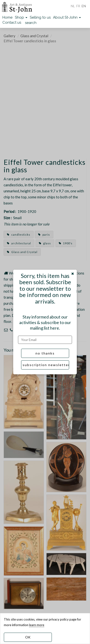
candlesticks (19, 235)
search (31, 23)
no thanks (45, 353)
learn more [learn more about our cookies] (37, 625)
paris (44, 235)
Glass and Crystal (34, 36)
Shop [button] (21, 17)
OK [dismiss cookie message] (28, 637)
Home (7, 17)
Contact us (12, 22)
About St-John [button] (67, 17)
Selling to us (40, 17)
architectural (19, 243)
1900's (66, 243)
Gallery (9, 36)
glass (45, 243)
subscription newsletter (46, 365)
